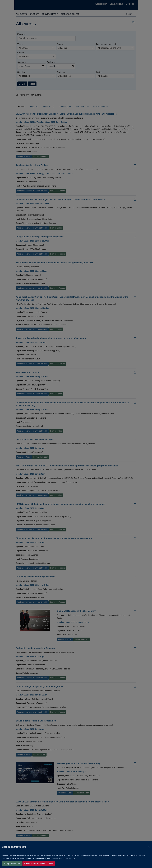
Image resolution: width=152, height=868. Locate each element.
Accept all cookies (12, 863)
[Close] (149, 847)
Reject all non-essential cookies (39, 863)
